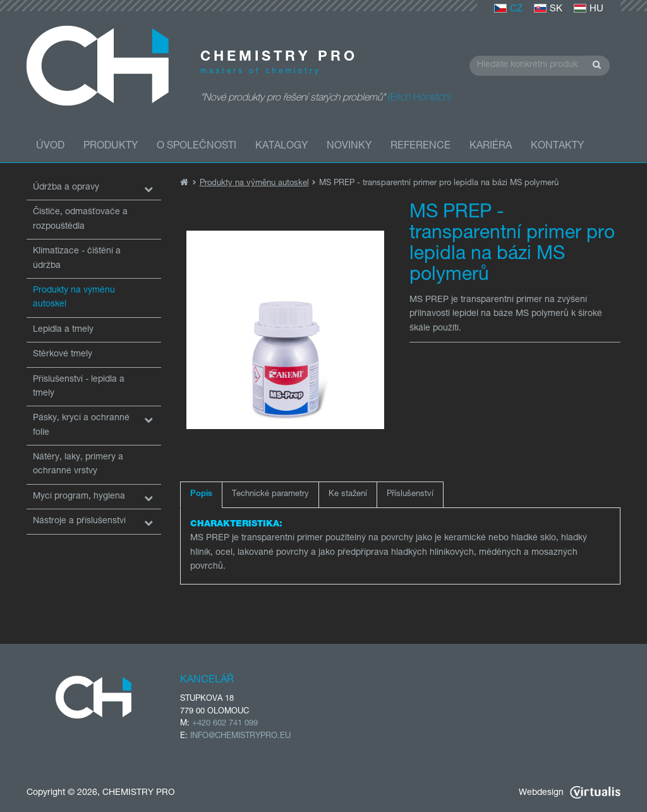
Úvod (50, 147)
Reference (420, 147)
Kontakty (557, 147)
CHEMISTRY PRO (139, 793)
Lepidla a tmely (63, 330)
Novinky (349, 147)
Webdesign (570, 793)
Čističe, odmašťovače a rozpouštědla (80, 219)
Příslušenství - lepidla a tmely (79, 387)
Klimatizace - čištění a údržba (77, 258)
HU (589, 9)
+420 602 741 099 (225, 724)
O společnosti (197, 147)
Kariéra (491, 147)
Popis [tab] (201, 494)
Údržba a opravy (66, 188)
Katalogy (281, 147)
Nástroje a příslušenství (79, 521)
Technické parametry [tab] (270, 494)
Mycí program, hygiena (79, 497)
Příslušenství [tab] (410, 494)
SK (548, 9)
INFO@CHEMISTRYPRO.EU (240, 736)
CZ (508, 9)
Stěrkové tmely (63, 354)
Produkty (111, 147)
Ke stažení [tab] (348, 494)
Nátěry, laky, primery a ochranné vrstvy (78, 464)
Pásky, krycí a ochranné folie (81, 425)
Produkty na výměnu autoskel (74, 298)
